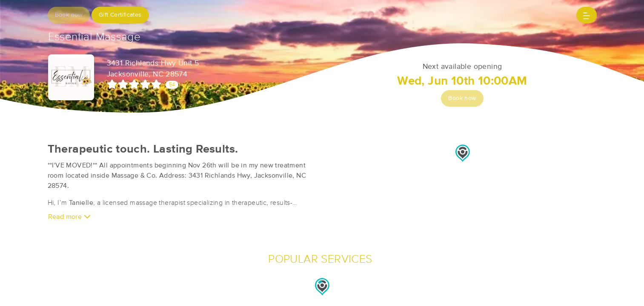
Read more (69, 217)
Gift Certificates (120, 15)
